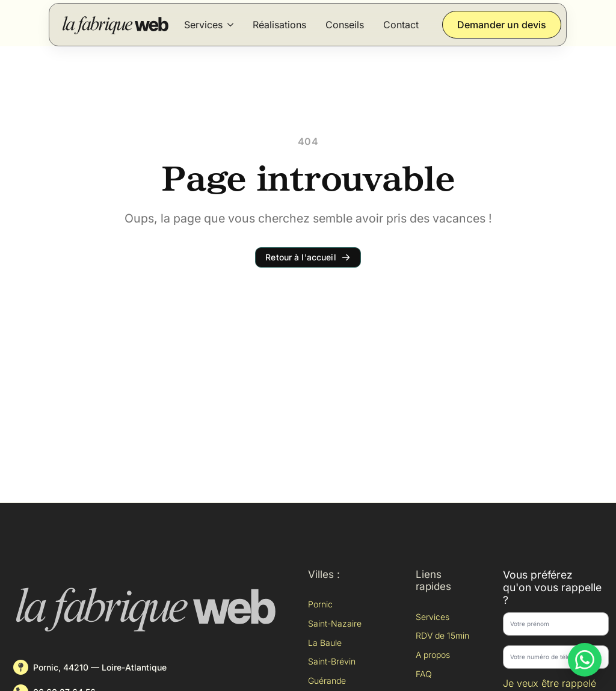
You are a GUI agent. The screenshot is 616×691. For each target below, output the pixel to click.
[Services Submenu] (230, 25)
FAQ (424, 674)
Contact (401, 25)
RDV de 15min (442, 635)
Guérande (327, 680)
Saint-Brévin (332, 661)
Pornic (320, 604)
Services (203, 25)
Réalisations (279, 25)
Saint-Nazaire (335, 623)
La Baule (325, 643)
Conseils (345, 25)
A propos (433, 655)
